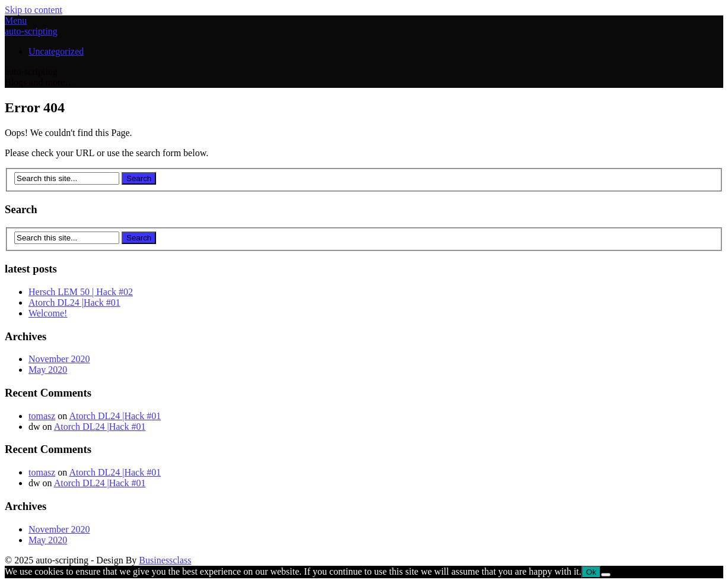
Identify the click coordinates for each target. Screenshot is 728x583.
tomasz (42, 416)
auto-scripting (31, 31)
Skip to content (34, 10)
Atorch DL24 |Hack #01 (74, 302)
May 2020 (48, 370)
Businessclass (165, 560)
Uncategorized (56, 51)
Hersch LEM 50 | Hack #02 (81, 292)
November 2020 (59, 359)
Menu (16, 20)
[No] (606, 575)
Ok (591, 572)
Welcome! (48, 313)
